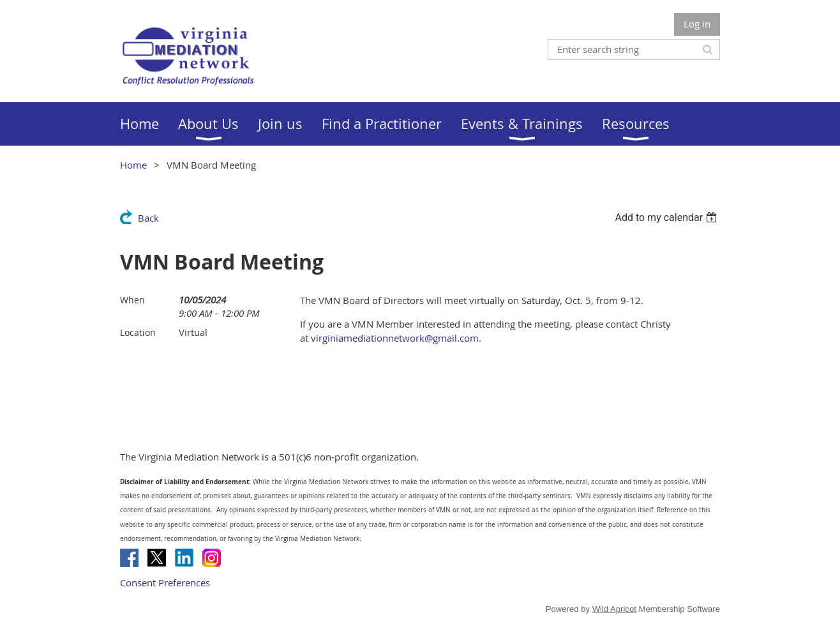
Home (133, 165)
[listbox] (667, 217)
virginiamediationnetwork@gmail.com (395, 338)
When (132, 300)
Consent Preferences (165, 582)
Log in (697, 24)
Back (148, 218)
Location (138, 332)
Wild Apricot (614, 609)
